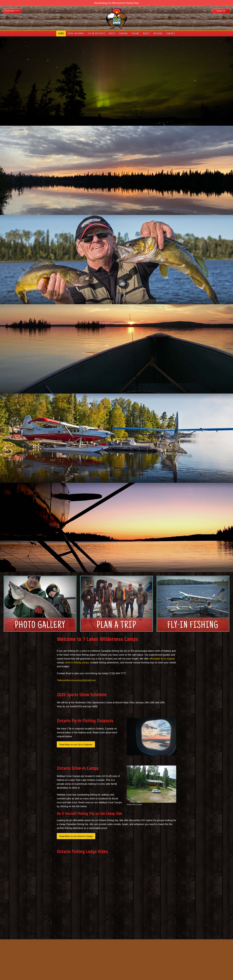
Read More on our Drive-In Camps (76, 836)
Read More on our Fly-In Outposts (76, 745)
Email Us (221, 11)
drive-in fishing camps (77, 663)
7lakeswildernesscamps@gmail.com (76, 680)
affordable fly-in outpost (162, 659)
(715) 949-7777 (12, 11)
